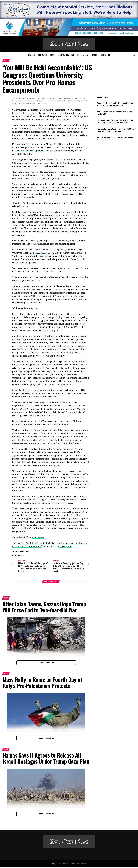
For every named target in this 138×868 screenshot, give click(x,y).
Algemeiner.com (77, 546)
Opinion (95, 55)
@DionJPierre (38, 537)
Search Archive (83, 55)
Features (32, 55)
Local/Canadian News (66, 55)
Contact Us (105, 55)
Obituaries (42, 55)
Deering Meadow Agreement (47, 253)
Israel (52, 55)
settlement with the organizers (30, 151)
